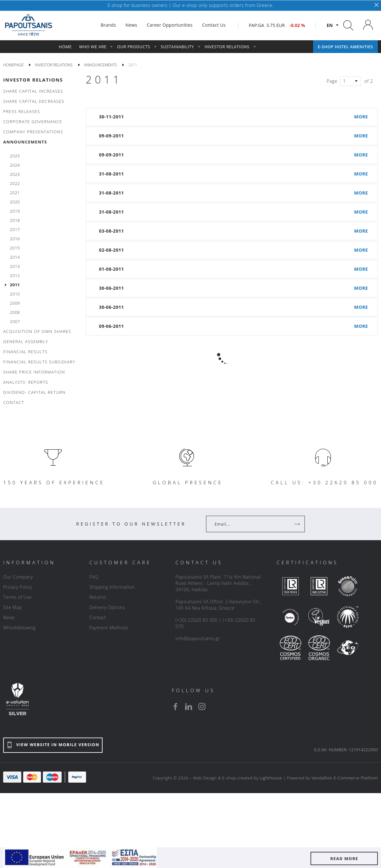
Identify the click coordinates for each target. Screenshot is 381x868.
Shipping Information (112, 587)
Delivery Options (107, 607)
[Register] (297, 524)
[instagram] (202, 706)
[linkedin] (189, 706)
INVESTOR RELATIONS (33, 80)
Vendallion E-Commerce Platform (345, 778)
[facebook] (175, 706)
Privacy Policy (18, 587)
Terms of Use (17, 597)
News (9, 617)
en (330, 25)
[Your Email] (251, 524)
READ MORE (344, 858)
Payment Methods (109, 628)
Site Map (13, 607)
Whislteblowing (19, 628)
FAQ (94, 577)
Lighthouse (271, 778)
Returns (98, 597)
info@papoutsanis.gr (198, 638)
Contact (98, 617)
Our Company (18, 577)
